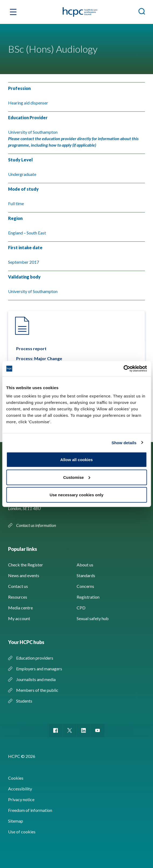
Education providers (35, 658)
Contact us (18, 586)
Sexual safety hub (93, 618)
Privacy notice (21, 799)
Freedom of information (30, 810)
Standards (86, 575)
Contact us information (36, 525)
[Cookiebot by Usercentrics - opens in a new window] (123, 369)
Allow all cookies (76, 460)
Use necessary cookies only (76, 495)
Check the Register (26, 565)
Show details (124, 442)
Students (24, 701)
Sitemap (16, 821)
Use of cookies (22, 832)
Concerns (85, 586)
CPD (81, 608)
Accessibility (20, 789)
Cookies (16, 778)
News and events (24, 575)
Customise (77, 477)
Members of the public (37, 690)
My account (19, 618)
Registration (88, 597)
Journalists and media (36, 679)
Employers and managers (39, 669)
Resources (18, 597)
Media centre (20, 608)
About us (85, 565)
